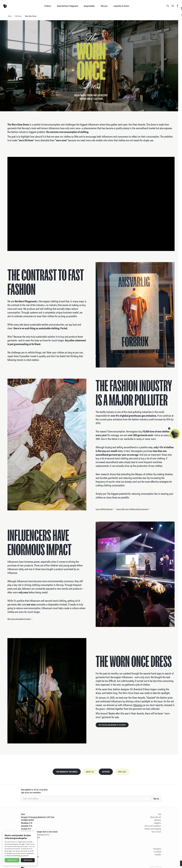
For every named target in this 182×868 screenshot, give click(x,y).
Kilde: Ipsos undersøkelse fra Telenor (20, 619)
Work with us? (156, 817)
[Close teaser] (169, 428)
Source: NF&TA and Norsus (105, 509)
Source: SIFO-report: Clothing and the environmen (133, 509)
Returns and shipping (153, 829)
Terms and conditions (153, 826)
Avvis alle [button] (28, 860)
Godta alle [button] (12, 860)
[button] (175, 434)
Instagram (157, 849)
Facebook (157, 852)
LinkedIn (158, 855)
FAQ (160, 814)
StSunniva (138, 705)
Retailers (158, 820)
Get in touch (156, 832)
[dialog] (20, 848)
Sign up (156, 799)
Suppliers (158, 823)
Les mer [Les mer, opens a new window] (32, 856)
